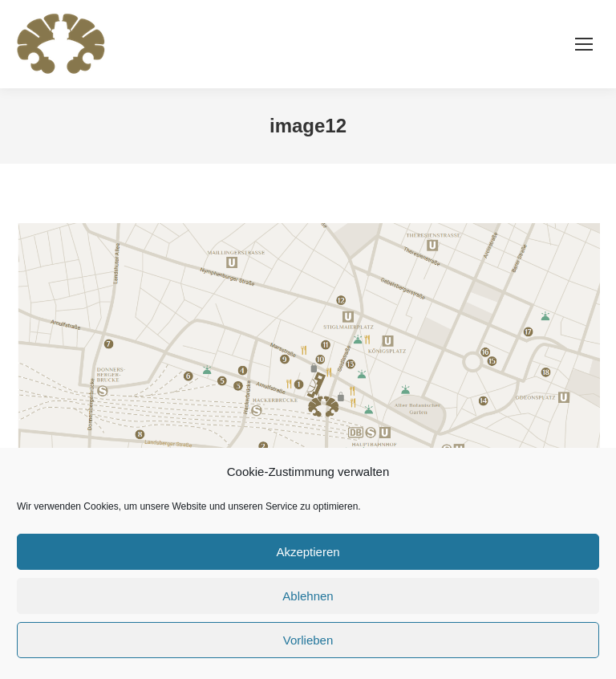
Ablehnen (308, 596)
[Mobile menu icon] (584, 44)
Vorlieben (308, 640)
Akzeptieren (308, 552)
